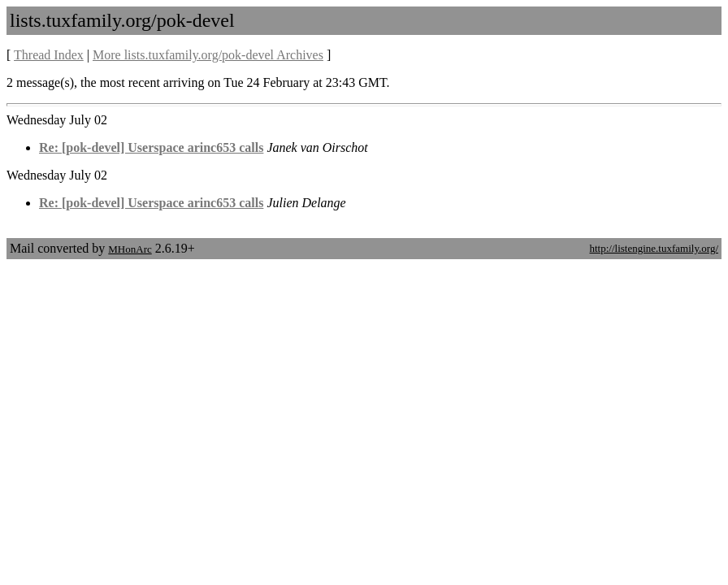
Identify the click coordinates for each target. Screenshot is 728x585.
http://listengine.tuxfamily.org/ (654, 248)
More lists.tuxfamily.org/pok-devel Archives (208, 55)
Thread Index (49, 55)
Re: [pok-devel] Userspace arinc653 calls (151, 147)
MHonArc (130, 249)
